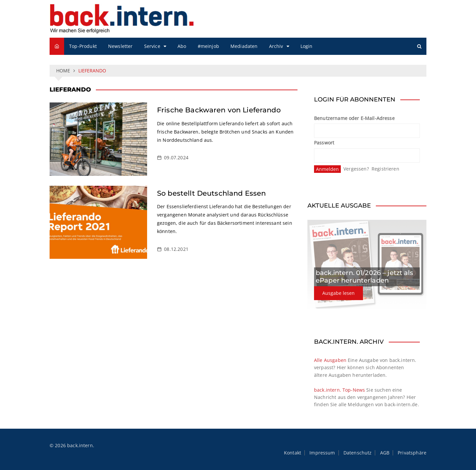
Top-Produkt (83, 46)
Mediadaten (244, 46)
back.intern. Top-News (339, 390)
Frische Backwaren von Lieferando (219, 110)
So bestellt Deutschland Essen (211, 193)
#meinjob (208, 46)
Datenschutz (358, 453)
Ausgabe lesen (338, 293)
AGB (385, 453)
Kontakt (293, 453)
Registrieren (385, 169)
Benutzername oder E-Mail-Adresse (354, 118)
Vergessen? (356, 169)
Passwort (324, 143)
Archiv (276, 46)
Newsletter (120, 46)
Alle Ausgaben (330, 360)
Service (152, 46)
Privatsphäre (412, 453)
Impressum (322, 453)
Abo (182, 46)
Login (307, 46)
